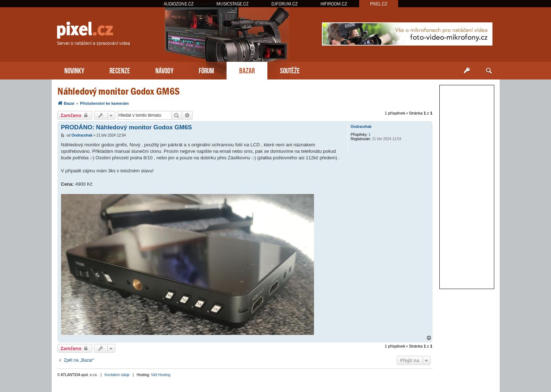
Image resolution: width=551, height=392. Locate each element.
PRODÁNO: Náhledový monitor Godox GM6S (127, 127)
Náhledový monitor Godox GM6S (119, 91)
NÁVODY (164, 70)
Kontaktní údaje (117, 375)
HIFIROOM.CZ (334, 4)
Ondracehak (361, 127)
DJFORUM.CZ (285, 4)
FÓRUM (206, 70)
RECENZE (120, 70)
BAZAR (247, 70)
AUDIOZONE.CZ (179, 4)
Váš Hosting (161, 375)
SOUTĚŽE (290, 70)
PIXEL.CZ (379, 4)
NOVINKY (74, 70)
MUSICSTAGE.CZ (233, 4)
